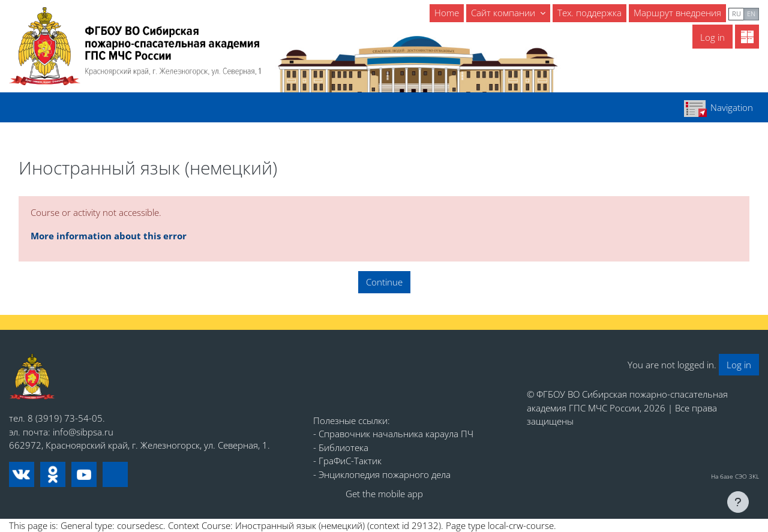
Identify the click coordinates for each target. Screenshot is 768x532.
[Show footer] (738, 502)
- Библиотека (341, 447)
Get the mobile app (384, 494)
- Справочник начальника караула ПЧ (393, 434)
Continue (384, 282)
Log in (712, 37)
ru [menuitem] (736, 13)
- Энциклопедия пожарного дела (382, 474)
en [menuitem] (751, 13)
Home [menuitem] (447, 13)
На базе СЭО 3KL (735, 476)
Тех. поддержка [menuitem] (589, 13)
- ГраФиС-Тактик (347, 461)
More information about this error (109, 236)
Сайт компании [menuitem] (504, 13)
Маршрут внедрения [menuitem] (677, 13)
